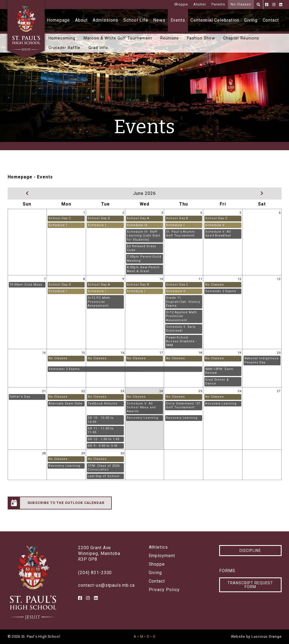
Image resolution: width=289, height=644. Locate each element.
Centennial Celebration (215, 20)
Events (178, 20)
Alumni (200, 4)
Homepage (58, 20)
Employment (162, 556)
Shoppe (181, 4)
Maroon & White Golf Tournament (118, 38)
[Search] (258, 5)
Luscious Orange (267, 636)
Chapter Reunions (241, 38)
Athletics (158, 547)
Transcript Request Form (250, 585)
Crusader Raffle (64, 48)
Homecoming (62, 38)
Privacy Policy (164, 590)
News (159, 20)
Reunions (170, 38)
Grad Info (98, 48)
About (81, 20)
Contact (271, 20)
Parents (218, 4)
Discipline (250, 551)
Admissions (105, 20)
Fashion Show (201, 38)
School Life (136, 20)
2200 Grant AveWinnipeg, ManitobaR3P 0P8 (99, 553)
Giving (251, 20)
